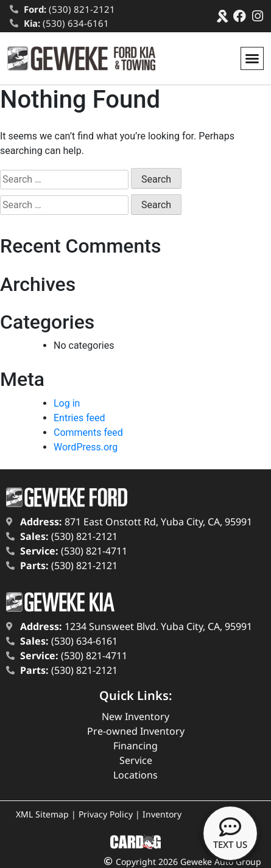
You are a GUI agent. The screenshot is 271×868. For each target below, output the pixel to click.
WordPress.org (86, 447)
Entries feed (79, 418)
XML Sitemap (42, 814)
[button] (252, 58)
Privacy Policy (106, 814)
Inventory (162, 814)
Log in (67, 403)
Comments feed (88, 432)
